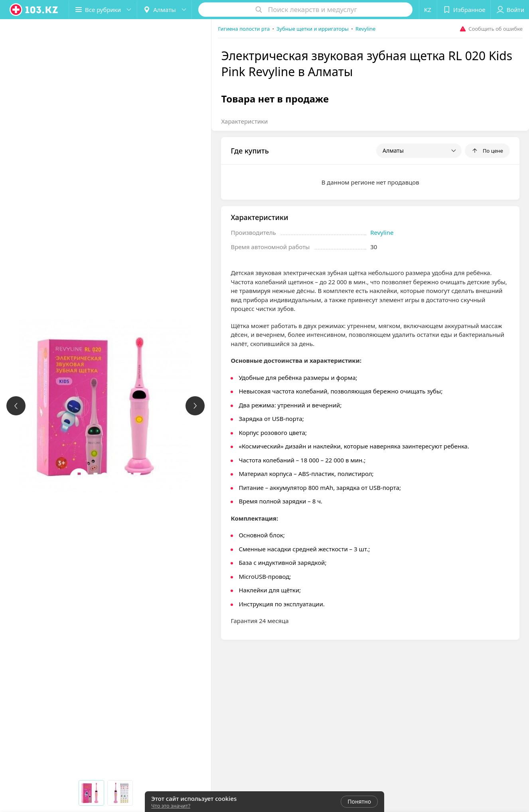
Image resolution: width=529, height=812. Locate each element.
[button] (103, 10)
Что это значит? (171, 806)
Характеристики (244, 121)
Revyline (382, 232)
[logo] (34, 10)
